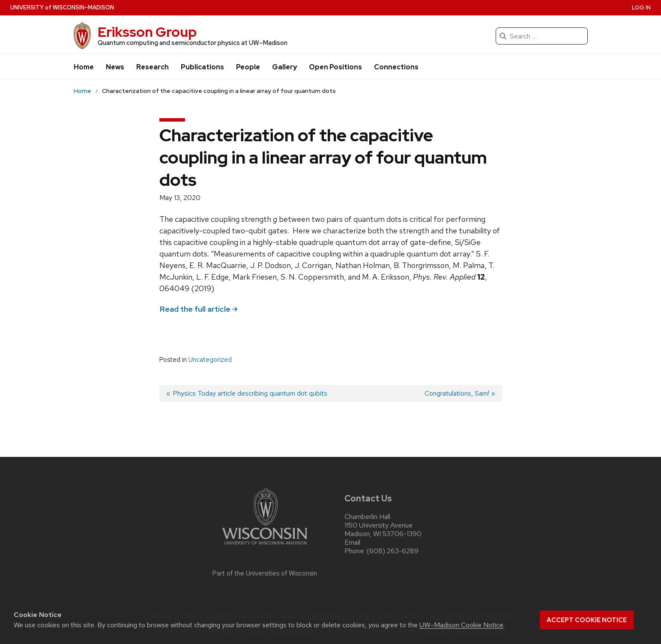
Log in (641, 7)
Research (153, 67)
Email (352, 542)
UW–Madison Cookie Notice (461, 625)
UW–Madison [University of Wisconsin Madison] (62, 8)
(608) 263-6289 (393, 551)
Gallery (284, 67)
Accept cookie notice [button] (587, 620)
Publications (202, 67)
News (115, 67)
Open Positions (335, 67)
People (248, 67)
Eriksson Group (147, 32)
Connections (396, 67)
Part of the (265, 573)
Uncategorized (210, 360)
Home (84, 67)
